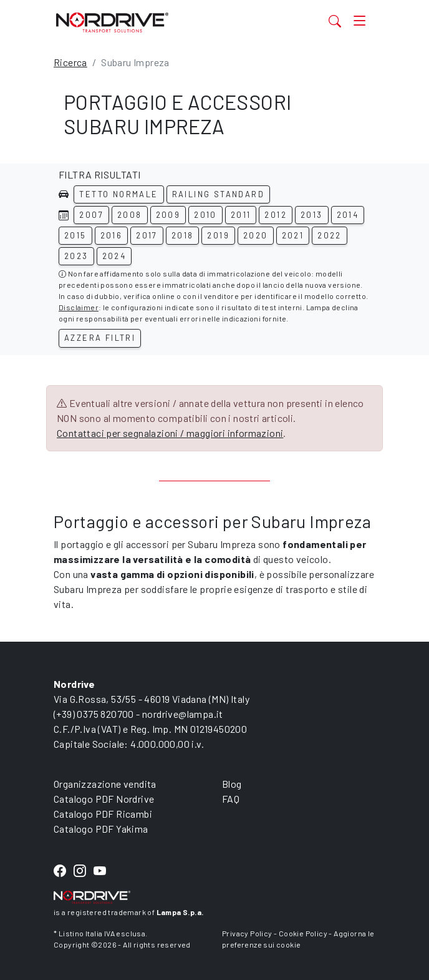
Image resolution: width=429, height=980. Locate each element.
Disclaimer (79, 307)
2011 (241, 215)
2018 (183, 235)
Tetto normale (118, 194)
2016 (112, 235)
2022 (330, 235)
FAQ (231, 799)
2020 (256, 235)
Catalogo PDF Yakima (101, 829)
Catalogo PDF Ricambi (103, 814)
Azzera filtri (100, 338)
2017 (147, 235)
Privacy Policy (247, 933)
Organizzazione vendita (105, 784)
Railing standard (218, 194)
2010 (205, 215)
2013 (312, 215)
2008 (130, 215)
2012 (276, 215)
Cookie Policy (303, 933)
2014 (348, 215)
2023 (76, 256)
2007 (91, 215)
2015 (75, 235)
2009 (168, 215)
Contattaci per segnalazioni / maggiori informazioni (170, 433)
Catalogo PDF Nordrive (104, 799)
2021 (293, 235)
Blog (232, 784)
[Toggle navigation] (359, 21)
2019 (218, 235)
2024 (114, 256)
